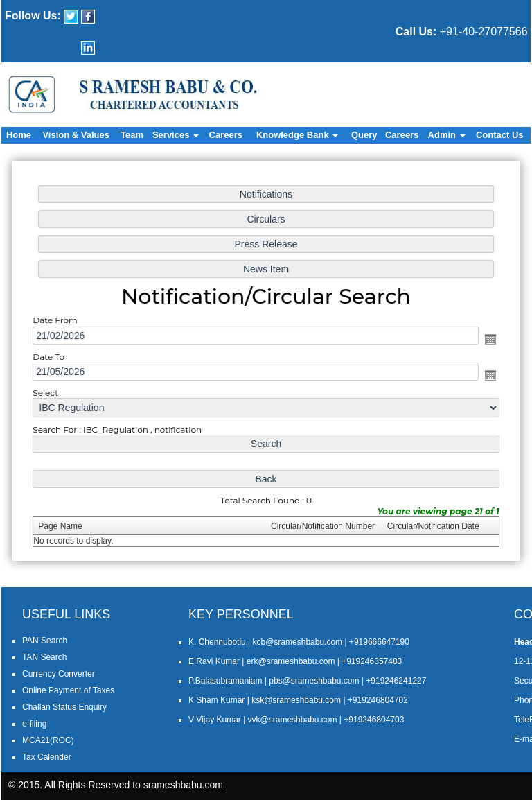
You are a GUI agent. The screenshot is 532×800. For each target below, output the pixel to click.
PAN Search (45, 641)
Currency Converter (59, 674)
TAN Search (44, 657)
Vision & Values (76, 135)
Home (19, 135)
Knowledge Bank (297, 135)
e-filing (34, 724)
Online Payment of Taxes (68, 690)
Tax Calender (47, 757)
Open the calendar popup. (484, 339)
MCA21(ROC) (48, 740)
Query (364, 135)
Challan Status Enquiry (64, 707)
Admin (447, 135)
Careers (226, 135)
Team (132, 135)
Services (176, 135)
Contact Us (500, 135)
